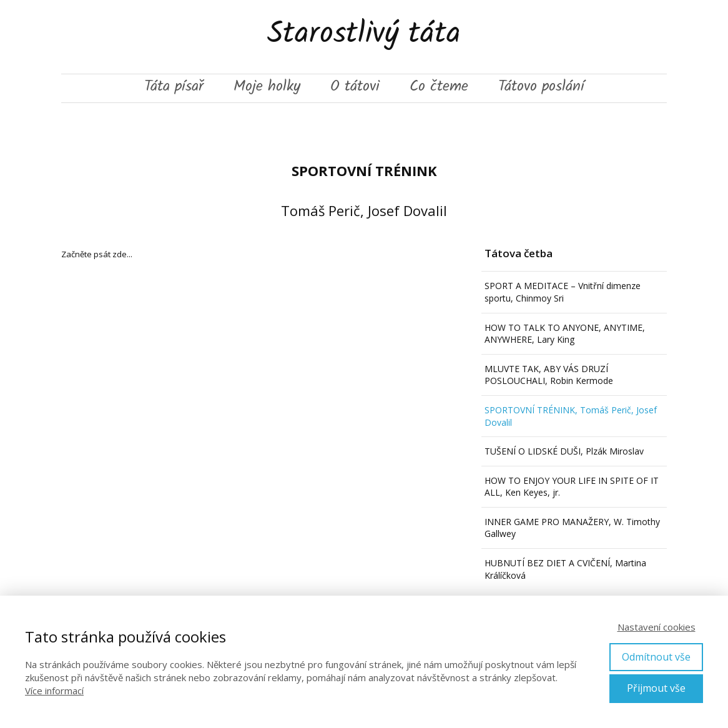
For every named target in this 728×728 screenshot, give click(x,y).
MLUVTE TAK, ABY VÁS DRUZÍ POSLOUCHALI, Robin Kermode (549, 375)
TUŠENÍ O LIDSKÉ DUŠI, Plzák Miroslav (564, 451)
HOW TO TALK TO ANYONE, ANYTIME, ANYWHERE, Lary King (565, 334)
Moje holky (267, 88)
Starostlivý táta (364, 37)
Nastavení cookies (657, 627)
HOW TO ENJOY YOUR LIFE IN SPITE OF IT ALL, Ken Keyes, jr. (572, 487)
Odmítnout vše (656, 657)
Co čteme (439, 88)
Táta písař (174, 88)
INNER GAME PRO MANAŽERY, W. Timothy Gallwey (572, 528)
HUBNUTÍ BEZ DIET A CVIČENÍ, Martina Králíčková (565, 569)
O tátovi (355, 88)
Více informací (54, 691)
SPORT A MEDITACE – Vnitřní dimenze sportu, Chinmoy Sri (563, 292)
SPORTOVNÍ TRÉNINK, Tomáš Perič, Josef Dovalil (571, 416)
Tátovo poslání (541, 88)
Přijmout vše (656, 688)
